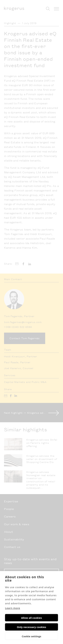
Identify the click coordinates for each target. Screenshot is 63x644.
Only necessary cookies (32, 627)
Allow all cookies (32, 618)
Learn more (13, 608)
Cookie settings (32, 636)
